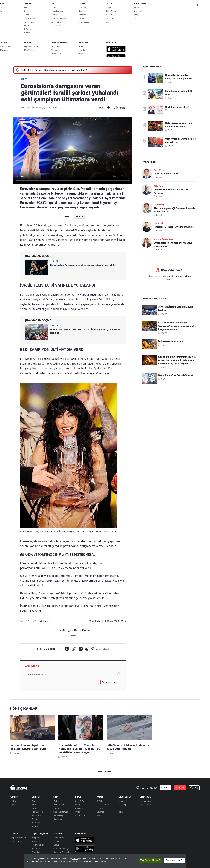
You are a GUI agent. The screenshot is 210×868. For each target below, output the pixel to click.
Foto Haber (37, 852)
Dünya (24, 79)
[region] (105, 861)
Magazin (36, 838)
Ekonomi (36, 797)
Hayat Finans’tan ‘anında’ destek (176, 375)
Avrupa (78, 805)
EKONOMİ (95, 12)
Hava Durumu (103, 805)
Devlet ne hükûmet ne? (166, 174)
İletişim (57, 841)
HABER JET (167, 12)
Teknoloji (36, 841)
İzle (183, 12)
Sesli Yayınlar (146, 805)
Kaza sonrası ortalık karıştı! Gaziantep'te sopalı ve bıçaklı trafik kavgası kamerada (177, 326)
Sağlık (100, 801)
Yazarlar (14, 833)
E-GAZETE (165, 788)
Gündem (14, 797)
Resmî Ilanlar (38, 845)
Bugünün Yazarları (18, 838)
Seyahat (100, 812)
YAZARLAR (34, 12)
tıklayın (169, 279)
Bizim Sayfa (145, 797)
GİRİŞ (190, 5)
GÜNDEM (66, 12)
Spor (56, 797)
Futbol (56, 801)
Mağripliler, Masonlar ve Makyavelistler (175, 227)
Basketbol (58, 819)
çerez (75, 859)
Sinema (122, 801)
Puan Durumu (59, 805)
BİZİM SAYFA (50, 12)
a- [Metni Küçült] (77, 216)
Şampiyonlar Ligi (61, 812)
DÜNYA (109, 12)
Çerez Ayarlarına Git (175, 860)
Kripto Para (37, 815)
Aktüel (100, 815)
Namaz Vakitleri (147, 801)
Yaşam (100, 797)
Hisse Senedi (38, 812)
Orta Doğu (80, 801)
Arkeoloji (122, 805)
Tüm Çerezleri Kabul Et (151, 860)
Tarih (121, 812)
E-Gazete (26, 5)
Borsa (34, 801)
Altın (34, 805)
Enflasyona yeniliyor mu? (171, 341)
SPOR (121, 12)
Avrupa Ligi (58, 815)
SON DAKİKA (17, 12)
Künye (56, 845)
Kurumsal (58, 833)
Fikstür (56, 808)
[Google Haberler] (100, 649)
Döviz (34, 808)
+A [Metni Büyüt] (83, 216)
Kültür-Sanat (124, 797)
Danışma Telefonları (62, 852)
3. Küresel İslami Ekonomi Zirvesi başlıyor (176, 308)
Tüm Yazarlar (16, 841)
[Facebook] (74, 649)
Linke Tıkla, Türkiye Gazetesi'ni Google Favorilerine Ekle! (51, 70)
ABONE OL (175, 5)
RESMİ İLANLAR (150, 12)
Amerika (79, 808)
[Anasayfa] (19, 788)
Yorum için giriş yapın (111, 682)
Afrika (78, 812)
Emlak (35, 819)
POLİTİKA (81, 12)
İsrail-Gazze (80, 815)
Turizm (35, 826)
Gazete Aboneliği (44, 5)
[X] (67, 649)
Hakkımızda (59, 838)
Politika (14, 801)
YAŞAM (133, 12)
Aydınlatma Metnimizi (83, 861)
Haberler (36, 848)
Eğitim (13, 805)
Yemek (100, 808)
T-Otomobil (37, 823)
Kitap (121, 808)
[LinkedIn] (81, 649)
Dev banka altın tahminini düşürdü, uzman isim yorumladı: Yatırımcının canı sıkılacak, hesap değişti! (177, 360)
